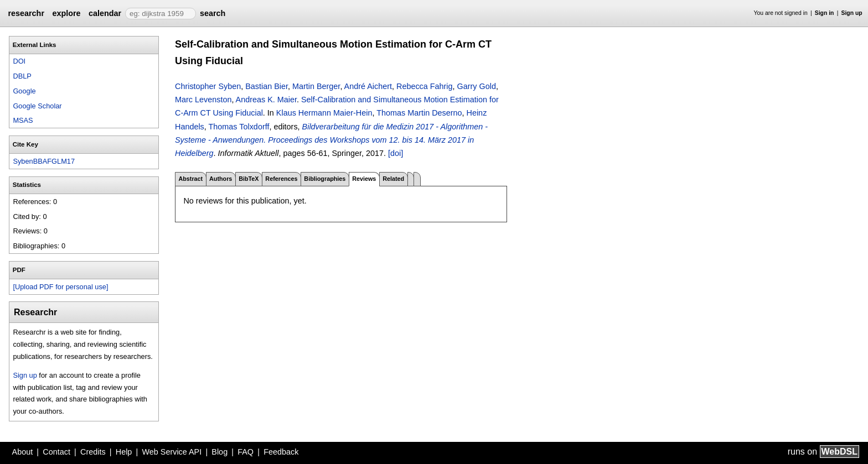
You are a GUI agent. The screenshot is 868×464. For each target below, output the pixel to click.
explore (66, 13)
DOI (19, 61)
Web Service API (172, 452)
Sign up (852, 13)
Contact (56, 452)
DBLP (22, 76)
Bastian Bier (267, 86)
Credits (93, 452)
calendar (105, 13)
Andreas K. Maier (266, 100)
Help (124, 452)
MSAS (23, 120)
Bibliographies (325, 179)
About (23, 452)
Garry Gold (477, 86)
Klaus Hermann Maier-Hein (324, 113)
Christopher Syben (208, 86)
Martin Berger (316, 86)
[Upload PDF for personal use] (60, 287)
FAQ (246, 452)
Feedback (281, 452)
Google (24, 91)
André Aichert (368, 86)
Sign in (825, 13)
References (281, 179)
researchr (26, 13)
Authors (221, 179)
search (213, 13)
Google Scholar (37, 106)
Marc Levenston (203, 100)
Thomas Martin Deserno (419, 113)
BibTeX (249, 179)
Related (393, 179)
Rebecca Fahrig (425, 86)
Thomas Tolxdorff (239, 127)
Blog (219, 452)
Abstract (190, 179)
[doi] (396, 153)
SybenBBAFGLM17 (44, 161)
